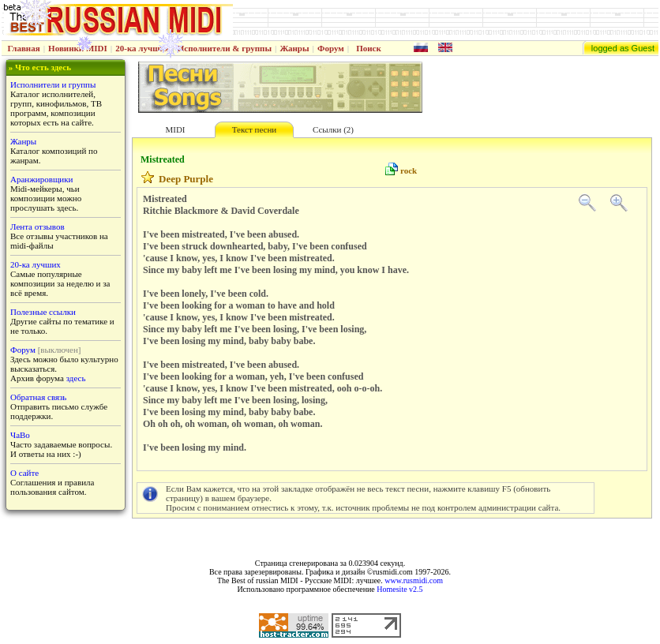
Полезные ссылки (43, 312)
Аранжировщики (41, 179)
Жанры (294, 48)
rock (409, 170)
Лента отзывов (37, 227)
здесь (76, 378)
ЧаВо (20, 435)
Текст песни (254, 129)
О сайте (24, 473)
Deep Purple (186, 179)
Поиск (369, 48)
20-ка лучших (142, 48)
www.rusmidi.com (414, 580)
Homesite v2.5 (399, 589)
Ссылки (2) (333, 129)
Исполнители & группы (225, 48)
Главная (24, 48)
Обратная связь (38, 397)
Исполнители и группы (53, 84)
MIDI (175, 129)
